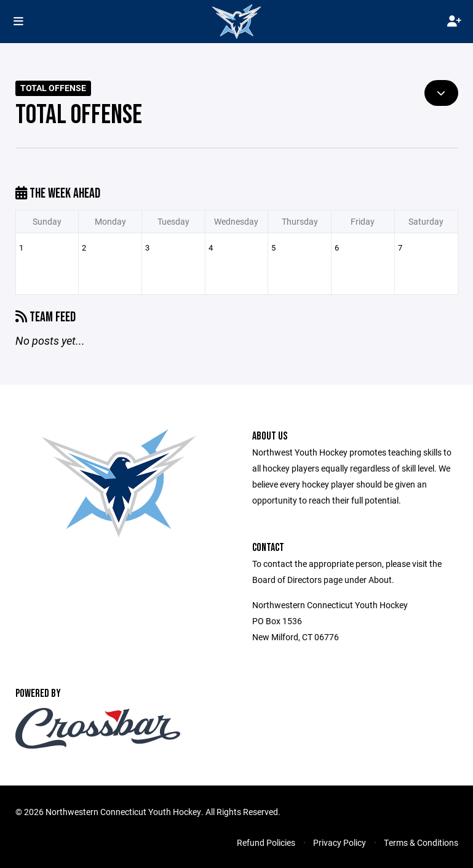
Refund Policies (266, 842)
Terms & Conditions (421, 842)
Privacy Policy (340, 842)
